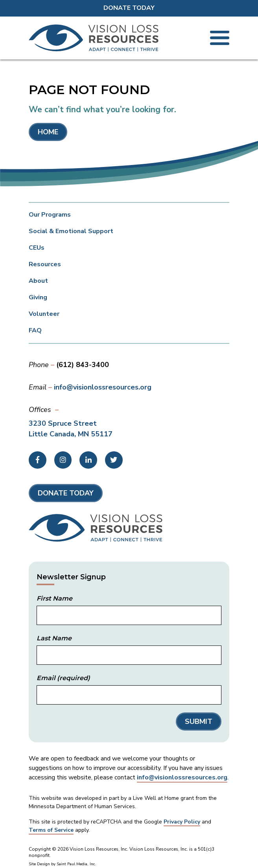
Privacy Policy (182, 822)
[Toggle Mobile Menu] (220, 38)
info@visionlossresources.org (103, 387)
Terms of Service (51, 830)
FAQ (35, 330)
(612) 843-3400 (83, 365)
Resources (45, 264)
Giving (38, 297)
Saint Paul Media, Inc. (76, 864)
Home (48, 132)
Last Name (54, 638)
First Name (54, 599)
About (38, 281)
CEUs (37, 248)
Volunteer (44, 314)
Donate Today (129, 8)
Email (63, 678)
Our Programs (50, 215)
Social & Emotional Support (71, 231)
